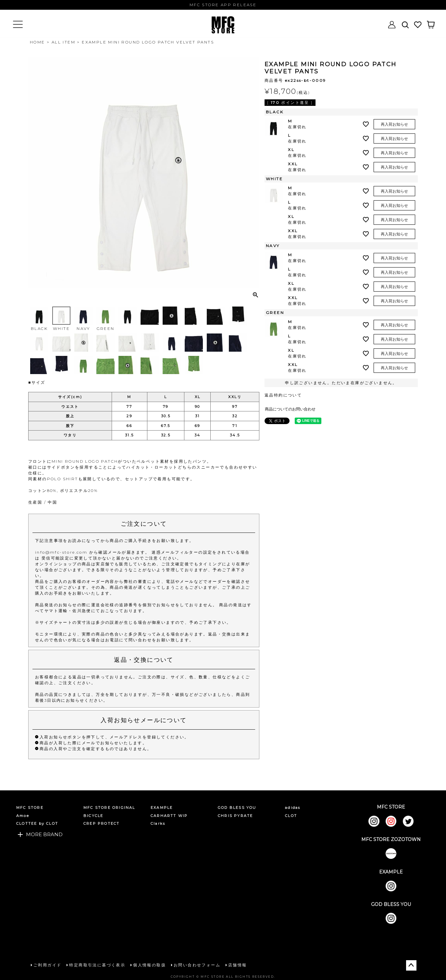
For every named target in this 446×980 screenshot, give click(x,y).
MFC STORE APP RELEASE (223, 5)
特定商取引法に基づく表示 (97, 965)
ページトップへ (411, 965)
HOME (37, 42)
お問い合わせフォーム (197, 965)
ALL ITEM (63, 42)
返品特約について (283, 395)
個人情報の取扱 (149, 965)
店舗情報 (238, 965)
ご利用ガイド (47, 965)
